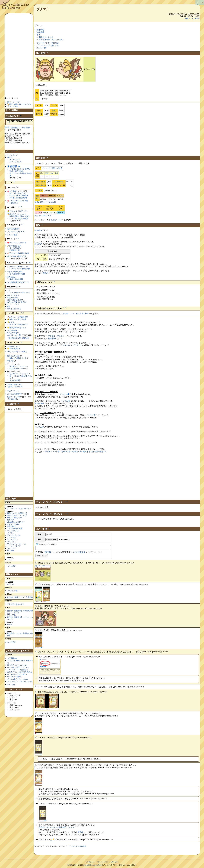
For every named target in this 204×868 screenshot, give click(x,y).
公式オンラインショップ (19, 374)
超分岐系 (38, 230)
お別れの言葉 (12, 300)
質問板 (48, 553)
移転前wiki (13, 399)
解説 (39, 35)
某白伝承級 (39, 404)
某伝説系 (38, 244)
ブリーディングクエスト (16, 232)
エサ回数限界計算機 (17, 274)
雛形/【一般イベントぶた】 (18, 515)
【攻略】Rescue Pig (15, 387)
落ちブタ (11, 520)
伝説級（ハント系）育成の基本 (76, 313)
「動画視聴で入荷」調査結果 (18, 338)
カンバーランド (13, 613)
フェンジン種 (12, 591)
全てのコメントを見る (77, 847)
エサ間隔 (39, 190)
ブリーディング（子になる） (49, 43)
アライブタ (11, 537)
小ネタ (12, 322)
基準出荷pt (59, 182)
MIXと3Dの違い (13, 333)
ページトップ (14, 102)
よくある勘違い (16, 248)
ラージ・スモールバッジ (19, 267)
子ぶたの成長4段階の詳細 (19, 253)
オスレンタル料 (13, 524)
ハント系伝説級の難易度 (19, 218)
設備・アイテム (13, 295)
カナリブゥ (11, 548)
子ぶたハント (15, 160)
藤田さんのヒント (46, 37)
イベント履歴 (12, 235)
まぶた (10, 559)
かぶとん (11, 584)
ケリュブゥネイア (14, 546)
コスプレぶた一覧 (14, 335)
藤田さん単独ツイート (18, 358)
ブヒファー (62, 336)
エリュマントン (13, 531)
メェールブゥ (12, 539)
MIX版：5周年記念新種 (18, 198)
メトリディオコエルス (16, 604)
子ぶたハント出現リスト (19, 211)
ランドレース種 (14, 677)
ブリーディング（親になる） (49, 45)
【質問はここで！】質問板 (20, 169)
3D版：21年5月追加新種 (19, 196)
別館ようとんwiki (14, 397)
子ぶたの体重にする (43, 216)
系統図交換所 (14, 229)
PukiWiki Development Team (93, 866)
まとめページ (56, 220)
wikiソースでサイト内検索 (17, 352)
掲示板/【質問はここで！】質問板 (20, 597)
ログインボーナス (14, 309)
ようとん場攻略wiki (15, 394)
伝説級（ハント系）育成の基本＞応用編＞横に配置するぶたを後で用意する (76, 452)
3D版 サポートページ (18, 369)
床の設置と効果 (15, 246)
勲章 (9, 307)
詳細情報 (40, 32)
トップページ (12, 155)
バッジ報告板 (79, 553)
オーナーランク (13, 304)
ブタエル (43, 9)
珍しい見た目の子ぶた (18, 193)
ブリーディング (16, 162)
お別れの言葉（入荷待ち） (17, 302)
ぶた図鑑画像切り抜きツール (18, 282)
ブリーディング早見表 (18, 243)
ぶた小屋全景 (12, 331)
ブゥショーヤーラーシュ (16, 544)
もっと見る (11, 566)
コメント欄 (41, 48)
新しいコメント (25, 104)
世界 (56, 173)
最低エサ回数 (41, 182)
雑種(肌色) (52, 338)
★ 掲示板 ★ (14, 166)
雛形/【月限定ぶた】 (15, 518)
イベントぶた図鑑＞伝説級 (52, 168)
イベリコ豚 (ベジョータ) (17, 679)
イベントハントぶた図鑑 (17, 670)
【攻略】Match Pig (14, 384)
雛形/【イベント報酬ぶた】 (18, 513)
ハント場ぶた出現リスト (18, 667)
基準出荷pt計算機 (16, 279)
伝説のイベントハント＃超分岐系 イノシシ (56, 828)
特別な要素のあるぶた (18, 328)
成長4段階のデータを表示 (45, 202)
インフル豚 (65, 394)
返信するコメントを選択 (47, 544)
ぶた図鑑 (13, 191)
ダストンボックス (14, 535)
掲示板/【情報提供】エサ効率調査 (17, 128)
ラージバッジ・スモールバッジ (19, 508)
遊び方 (10, 157)
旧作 (20, 300)
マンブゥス (11, 542)
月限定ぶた (14, 203)
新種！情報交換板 (16, 171)
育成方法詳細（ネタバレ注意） (52, 39)
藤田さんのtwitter (14, 356)
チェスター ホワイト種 (17, 674)
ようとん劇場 (15, 380)
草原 (47, 173)
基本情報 (40, 30)
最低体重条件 (41, 185)
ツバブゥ (11, 533)
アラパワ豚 (11, 615)
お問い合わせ (115, 863)
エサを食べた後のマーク (21, 292)
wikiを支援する (15, 349)
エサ (9, 290)
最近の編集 (13, 104)
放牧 (54, 110)
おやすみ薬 (13, 298)
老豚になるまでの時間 (18, 319)
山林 (52, 173)
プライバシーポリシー (103, 863)
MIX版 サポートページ (18, 366)
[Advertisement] (117, 136)
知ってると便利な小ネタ (19, 324)
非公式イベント (13, 391)
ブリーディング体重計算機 (20, 269)
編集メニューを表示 (192, 18)
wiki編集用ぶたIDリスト (16, 522)
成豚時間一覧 (15, 250)
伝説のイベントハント (18, 214)
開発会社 (11, 361)
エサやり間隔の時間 (15, 272)
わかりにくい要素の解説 (19, 317)
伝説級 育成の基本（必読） (20, 216)
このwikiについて (14, 347)
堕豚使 (45, 273)
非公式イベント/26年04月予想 (20, 672)
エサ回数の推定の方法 (18, 256)
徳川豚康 (11, 551)
